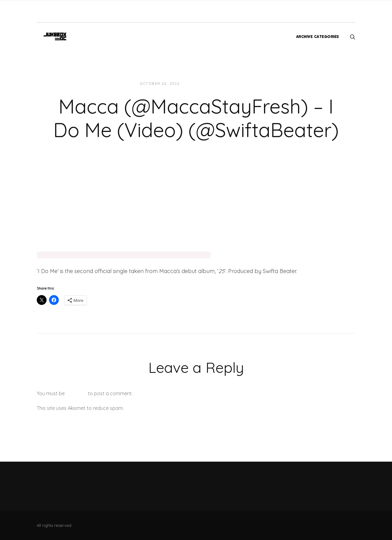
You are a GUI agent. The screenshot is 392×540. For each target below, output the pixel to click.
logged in (76, 393)
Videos (240, 84)
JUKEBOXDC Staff (206, 84)
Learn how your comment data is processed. (176, 408)
